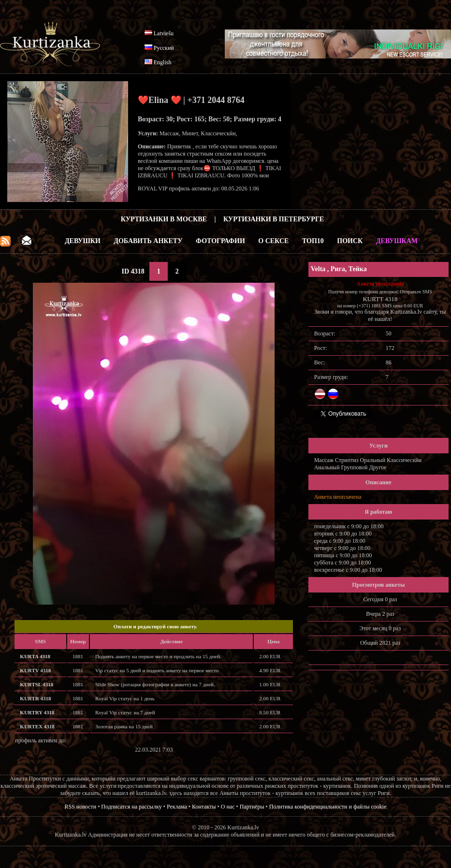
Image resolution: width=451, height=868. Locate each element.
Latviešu (164, 33)
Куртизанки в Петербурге (274, 219)
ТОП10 (313, 241)
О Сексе (273, 241)
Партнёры (252, 807)
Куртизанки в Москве (164, 219)
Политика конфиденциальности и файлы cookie (328, 807)
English (163, 62)
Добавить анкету (148, 241)
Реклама (177, 807)
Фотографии (220, 241)
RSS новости (81, 807)
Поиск (350, 241)
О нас (228, 807)
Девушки (83, 241)
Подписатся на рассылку (131, 807)
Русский (164, 48)
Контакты (204, 807)
